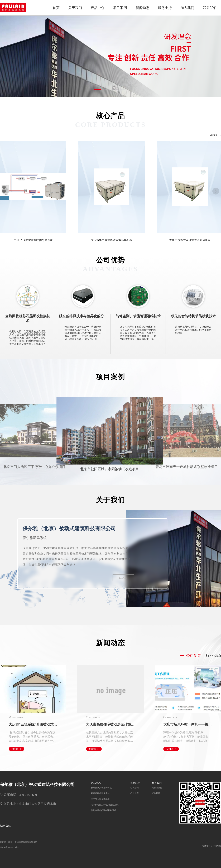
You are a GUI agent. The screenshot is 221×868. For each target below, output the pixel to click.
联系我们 (210, 8)
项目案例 (120, 8)
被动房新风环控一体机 (101, 788)
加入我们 (187, 8)
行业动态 (134, 793)
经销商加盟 (157, 788)
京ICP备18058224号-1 (10, 847)
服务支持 (165, 8)
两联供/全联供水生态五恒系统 (105, 805)
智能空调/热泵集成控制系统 (104, 810)
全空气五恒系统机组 (100, 799)
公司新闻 (134, 788)
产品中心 (98, 8)
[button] (98, 89)
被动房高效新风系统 (100, 793)
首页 (56, 8)
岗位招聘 (156, 793)
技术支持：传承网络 (212, 846)
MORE (123, 578)
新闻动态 (142, 8)
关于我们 (75, 8)
